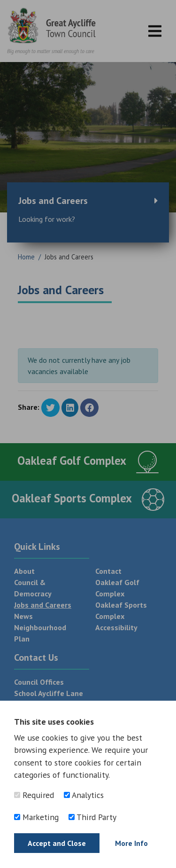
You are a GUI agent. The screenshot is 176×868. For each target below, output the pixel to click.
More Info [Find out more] (131, 843)
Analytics (84, 795)
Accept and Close (57, 843)
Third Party (92, 817)
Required (34, 795)
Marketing (36, 817)
